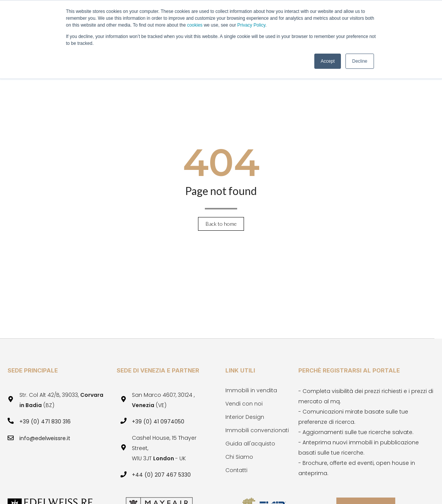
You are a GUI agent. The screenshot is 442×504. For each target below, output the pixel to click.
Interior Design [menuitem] (245, 417)
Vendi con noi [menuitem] (244, 404)
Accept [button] (328, 61)
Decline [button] (360, 61)
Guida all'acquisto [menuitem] (250, 444)
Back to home (221, 224)
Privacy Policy (251, 25)
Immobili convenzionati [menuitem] (257, 430)
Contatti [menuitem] (236, 470)
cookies (195, 25)
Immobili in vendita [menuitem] (251, 390)
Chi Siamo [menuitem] (239, 457)
